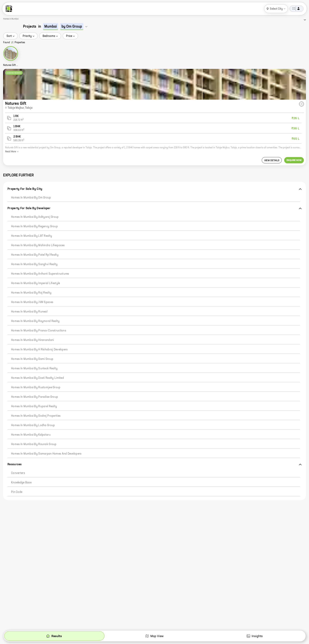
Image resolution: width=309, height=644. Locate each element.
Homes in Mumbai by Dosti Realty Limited (37, 378)
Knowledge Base (21, 483)
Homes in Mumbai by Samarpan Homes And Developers (46, 454)
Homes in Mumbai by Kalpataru (31, 435)
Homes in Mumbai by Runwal (29, 312)
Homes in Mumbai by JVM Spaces (32, 302)
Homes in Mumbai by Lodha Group (33, 425)
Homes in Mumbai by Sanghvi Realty (34, 264)
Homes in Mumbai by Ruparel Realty (34, 406)
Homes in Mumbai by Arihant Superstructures (40, 274)
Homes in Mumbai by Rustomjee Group (36, 388)
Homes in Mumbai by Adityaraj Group (35, 217)
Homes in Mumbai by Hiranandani (32, 340)
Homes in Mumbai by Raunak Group (34, 444)
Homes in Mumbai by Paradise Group (34, 397)
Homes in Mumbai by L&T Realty (32, 236)
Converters (18, 473)
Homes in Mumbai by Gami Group (32, 359)
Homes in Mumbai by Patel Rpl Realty (35, 255)
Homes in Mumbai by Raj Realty (31, 293)
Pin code (17, 492)
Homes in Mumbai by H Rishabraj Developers (39, 350)
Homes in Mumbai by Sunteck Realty (34, 369)
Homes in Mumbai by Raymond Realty (35, 321)
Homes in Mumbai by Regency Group (34, 227)
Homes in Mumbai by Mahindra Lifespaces (38, 245)
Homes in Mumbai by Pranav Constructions (39, 331)
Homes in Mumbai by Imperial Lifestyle (35, 283)
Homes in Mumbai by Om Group (31, 198)
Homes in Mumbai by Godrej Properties (36, 416)
